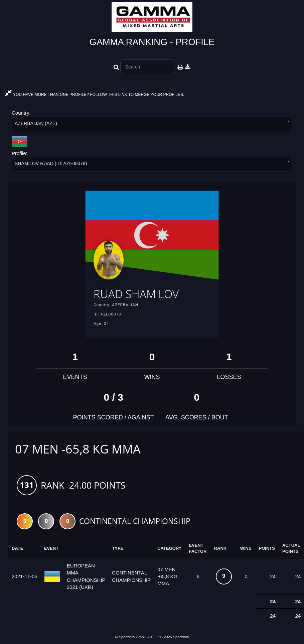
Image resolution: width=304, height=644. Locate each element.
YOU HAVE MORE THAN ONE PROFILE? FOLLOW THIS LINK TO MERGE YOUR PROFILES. (95, 95)
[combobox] (152, 125)
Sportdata (181, 638)
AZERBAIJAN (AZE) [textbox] (36, 123)
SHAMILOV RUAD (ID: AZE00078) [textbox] (51, 163)
